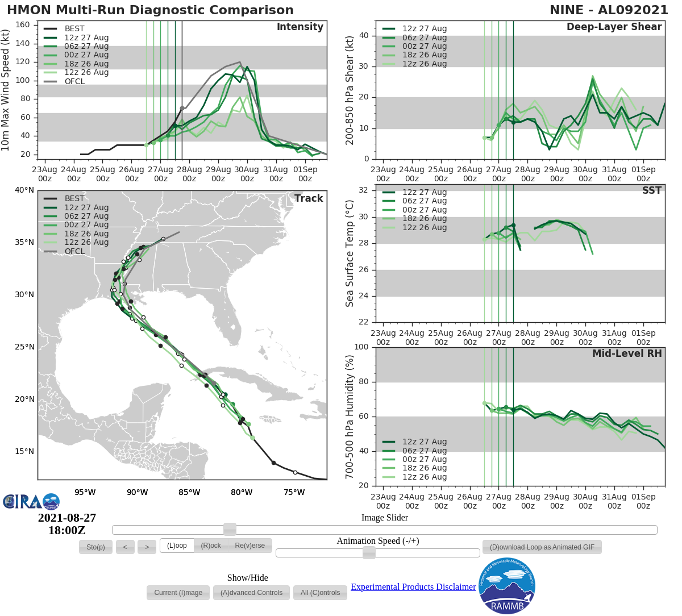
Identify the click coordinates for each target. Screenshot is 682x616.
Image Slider (385, 518)
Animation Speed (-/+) (378, 541)
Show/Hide (248, 578)
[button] (96, 547)
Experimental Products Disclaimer (413, 587)
